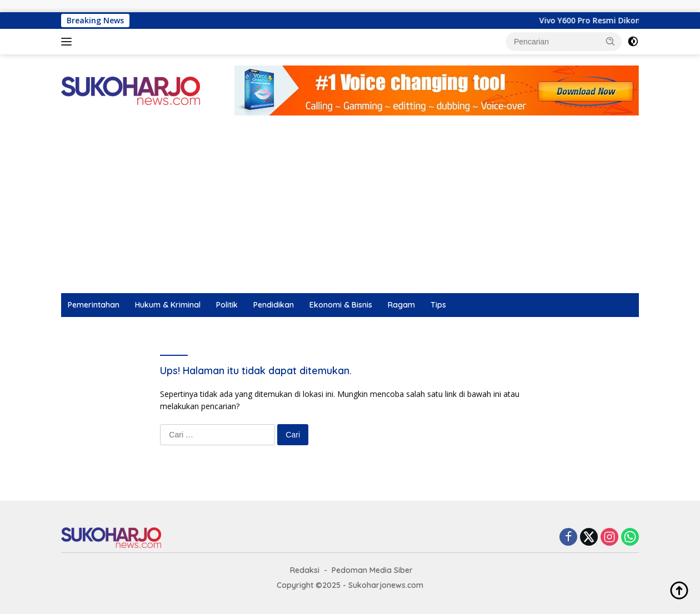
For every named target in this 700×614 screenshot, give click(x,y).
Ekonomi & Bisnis (341, 305)
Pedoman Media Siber (372, 570)
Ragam (401, 305)
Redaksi (305, 570)
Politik (227, 305)
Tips (438, 305)
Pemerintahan (94, 305)
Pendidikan (274, 305)
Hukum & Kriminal (168, 305)
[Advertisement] (350, 210)
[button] (611, 41)
